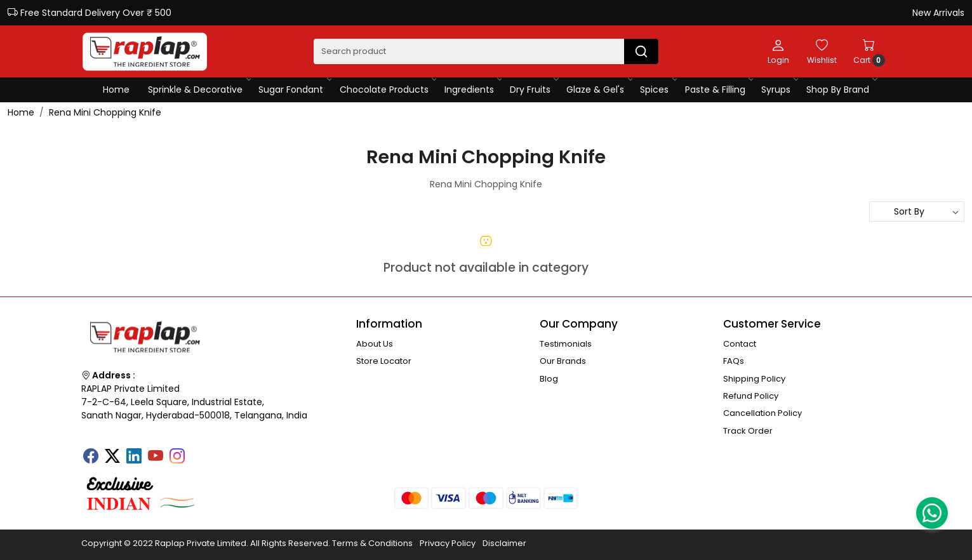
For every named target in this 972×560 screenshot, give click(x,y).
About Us (375, 344)
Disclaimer (504, 543)
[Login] (778, 51)
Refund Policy (751, 396)
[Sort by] (917, 211)
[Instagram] (177, 457)
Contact (740, 344)
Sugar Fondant (294, 90)
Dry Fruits (534, 90)
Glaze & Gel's (599, 90)
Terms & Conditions (372, 543)
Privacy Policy (448, 543)
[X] (112, 457)
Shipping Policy (754, 379)
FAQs (734, 361)
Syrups (779, 90)
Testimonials (566, 344)
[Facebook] (91, 457)
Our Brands (563, 361)
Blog (549, 379)
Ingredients (473, 90)
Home (116, 90)
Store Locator (384, 361)
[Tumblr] (199, 452)
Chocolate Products (388, 90)
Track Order (748, 431)
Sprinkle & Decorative (199, 90)
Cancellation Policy (762, 413)
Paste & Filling (719, 90)
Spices (658, 90)
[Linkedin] (134, 457)
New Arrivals (938, 13)
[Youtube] (156, 457)
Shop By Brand (841, 90)
